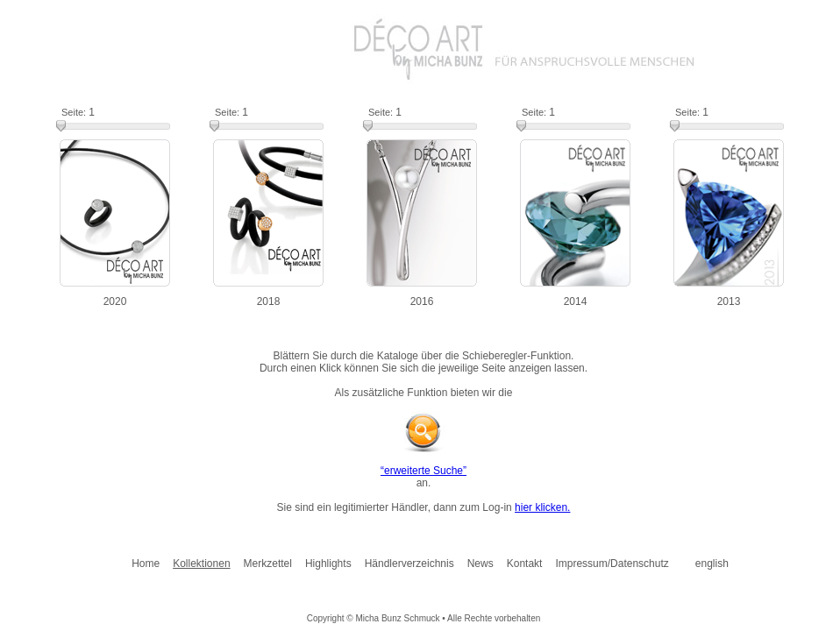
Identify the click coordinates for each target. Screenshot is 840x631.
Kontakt (525, 564)
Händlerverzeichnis (409, 564)
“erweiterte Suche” (424, 471)
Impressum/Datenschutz (612, 564)
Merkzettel (268, 564)
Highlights (328, 564)
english (712, 564)
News (481, 564)
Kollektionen (201, 564)
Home (146, 564)
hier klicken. (542, 507)
